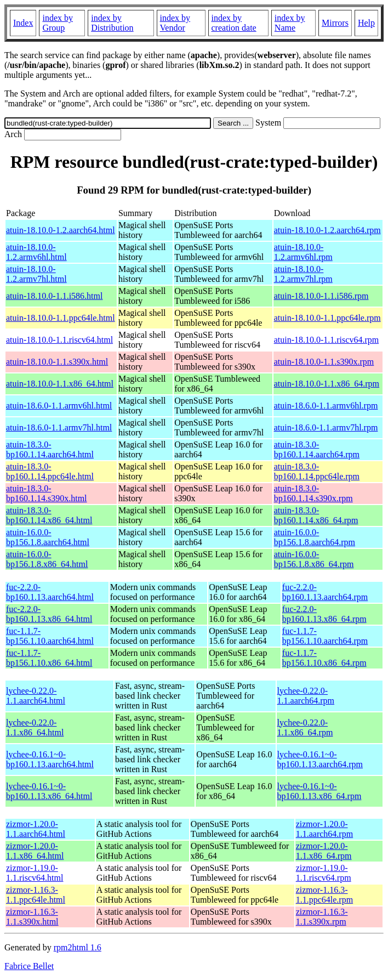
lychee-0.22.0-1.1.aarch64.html (36, 696)
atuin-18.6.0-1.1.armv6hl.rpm (326, 406)
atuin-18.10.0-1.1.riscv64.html (59, 340)
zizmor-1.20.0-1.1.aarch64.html (36, 829)
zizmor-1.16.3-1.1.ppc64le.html (36, 895)
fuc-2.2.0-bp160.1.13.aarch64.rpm (325, 592)
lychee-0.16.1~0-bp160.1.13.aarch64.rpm (320, 759)
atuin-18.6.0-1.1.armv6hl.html (59, 406)
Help (366, 23)
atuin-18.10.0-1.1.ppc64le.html (61, 318)
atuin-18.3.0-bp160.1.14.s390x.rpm (313, 493)
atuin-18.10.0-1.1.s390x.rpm (324, 362)
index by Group (58, 23)
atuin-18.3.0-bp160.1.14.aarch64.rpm (317, 449)
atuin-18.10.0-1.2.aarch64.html (61, 230)
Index (23, 23)
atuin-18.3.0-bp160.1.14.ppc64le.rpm (317, 471)
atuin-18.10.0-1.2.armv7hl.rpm (303, 274)
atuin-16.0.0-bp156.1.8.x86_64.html (47, 559)
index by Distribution (112, 23)
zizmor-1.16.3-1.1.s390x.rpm (322, 917)
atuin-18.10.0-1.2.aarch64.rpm (327, 230)
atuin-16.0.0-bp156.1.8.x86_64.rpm (314, 559)
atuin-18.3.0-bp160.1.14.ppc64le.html (50, 471)
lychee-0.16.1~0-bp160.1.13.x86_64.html (49, 791)
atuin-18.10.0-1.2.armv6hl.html (36, 252)
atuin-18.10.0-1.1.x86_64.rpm (327, 384)
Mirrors (335, 23)
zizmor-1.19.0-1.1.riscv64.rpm (324, 873)
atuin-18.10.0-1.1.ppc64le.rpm (327, 318)
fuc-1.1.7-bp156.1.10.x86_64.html (49, 658)
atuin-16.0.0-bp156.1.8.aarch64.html (48, 537)
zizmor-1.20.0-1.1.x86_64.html (35, 851)
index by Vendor (175, 23)
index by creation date (234, 23)
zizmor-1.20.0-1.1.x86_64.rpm (324, 851)
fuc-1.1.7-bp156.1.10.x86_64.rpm (324, 658)
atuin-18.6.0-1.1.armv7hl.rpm (326, 427)
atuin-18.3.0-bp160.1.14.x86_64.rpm (316, 515)
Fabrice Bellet (29, 966)
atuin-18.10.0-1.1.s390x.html (57, 362)
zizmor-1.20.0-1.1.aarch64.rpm (324, 829)
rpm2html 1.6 (78, 947)
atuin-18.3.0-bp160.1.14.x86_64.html (49, 515)
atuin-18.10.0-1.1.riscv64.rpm (327, 340)
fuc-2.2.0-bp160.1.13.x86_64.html (49, 614)
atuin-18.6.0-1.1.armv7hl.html (59, 427)
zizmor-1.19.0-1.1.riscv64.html (35, 873)
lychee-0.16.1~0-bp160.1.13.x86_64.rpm (319, 791)
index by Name (290, 23)
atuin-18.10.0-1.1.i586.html (54, 296)
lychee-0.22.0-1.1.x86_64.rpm (305, 727)
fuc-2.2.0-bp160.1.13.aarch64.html (50, 592)
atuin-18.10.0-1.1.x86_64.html (60, 384)
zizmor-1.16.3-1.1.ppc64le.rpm (324, 895)
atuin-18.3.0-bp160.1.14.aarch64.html (50, 449)
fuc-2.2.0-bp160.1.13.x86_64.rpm (324, 614)
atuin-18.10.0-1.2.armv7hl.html (36, 274)
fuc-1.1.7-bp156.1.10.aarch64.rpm (325, 636)
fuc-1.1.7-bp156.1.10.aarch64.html (50, 636)
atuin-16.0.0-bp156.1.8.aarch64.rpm (315, 537)
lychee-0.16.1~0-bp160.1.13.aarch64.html (50, 759)
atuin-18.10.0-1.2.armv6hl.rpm (303, 252)
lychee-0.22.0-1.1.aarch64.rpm (306, 696)
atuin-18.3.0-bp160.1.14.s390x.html (47, 493)
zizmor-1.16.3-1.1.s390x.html (32, 917)
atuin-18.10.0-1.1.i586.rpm (321, 296)
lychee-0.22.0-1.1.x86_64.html (35, 727)
